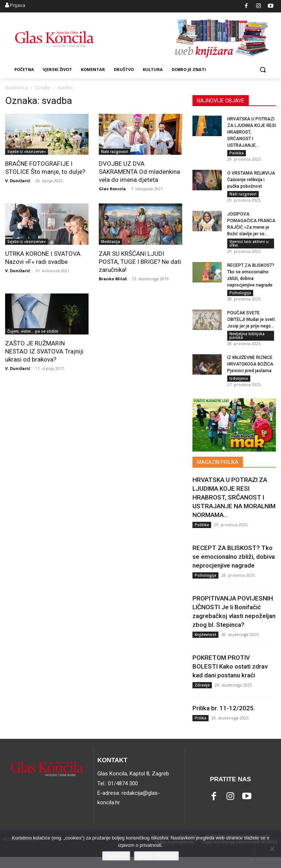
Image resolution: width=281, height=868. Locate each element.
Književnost (205, 646)
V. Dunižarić (18, 181)
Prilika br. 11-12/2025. (224, 719)
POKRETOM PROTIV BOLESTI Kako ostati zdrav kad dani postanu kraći (230, 677)
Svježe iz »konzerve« (27, 151)
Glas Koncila (112, 189)
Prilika (201, 729)
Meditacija (110, 242)
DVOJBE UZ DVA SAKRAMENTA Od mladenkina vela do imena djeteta (139, 172)
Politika (237, 153)
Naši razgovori (115, 151)
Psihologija (240, 298)
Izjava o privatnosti (157, 856)
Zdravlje (202, 696)
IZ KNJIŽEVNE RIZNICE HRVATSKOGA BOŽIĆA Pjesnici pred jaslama (250, 373)
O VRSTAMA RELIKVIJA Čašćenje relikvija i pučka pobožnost (251, 182)
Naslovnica (16, 88)
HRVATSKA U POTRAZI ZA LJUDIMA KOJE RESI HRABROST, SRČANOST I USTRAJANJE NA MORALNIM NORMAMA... (234, 508)
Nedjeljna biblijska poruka (247, 343)
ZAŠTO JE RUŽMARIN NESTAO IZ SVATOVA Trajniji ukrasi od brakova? (44, 351)
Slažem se (116, 856)
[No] (272, 849)
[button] (263, 70)
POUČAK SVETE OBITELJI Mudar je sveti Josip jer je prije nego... (251, 327)
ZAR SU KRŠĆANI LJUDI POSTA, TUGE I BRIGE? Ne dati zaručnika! (140, 262)
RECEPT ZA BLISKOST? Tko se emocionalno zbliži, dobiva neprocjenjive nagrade (234, 568)
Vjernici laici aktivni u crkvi (249, 247)
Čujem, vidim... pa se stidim (33, 331)
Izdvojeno (239, 388)
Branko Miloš (113, 279)
